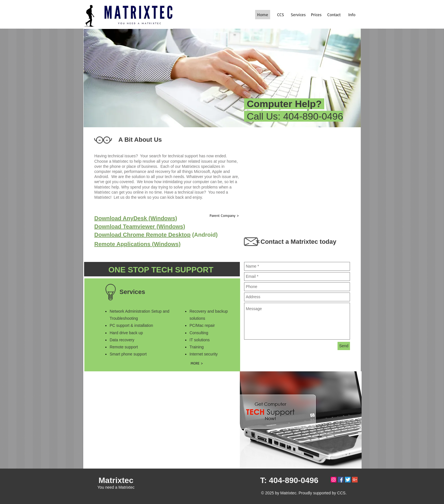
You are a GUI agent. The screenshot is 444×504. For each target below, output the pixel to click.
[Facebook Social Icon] (341, 480)
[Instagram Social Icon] (334, 480)
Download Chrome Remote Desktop (142, 235)
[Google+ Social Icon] (355, 480)
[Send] (344, 346)
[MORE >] (197, 363)
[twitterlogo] (348, 480)
